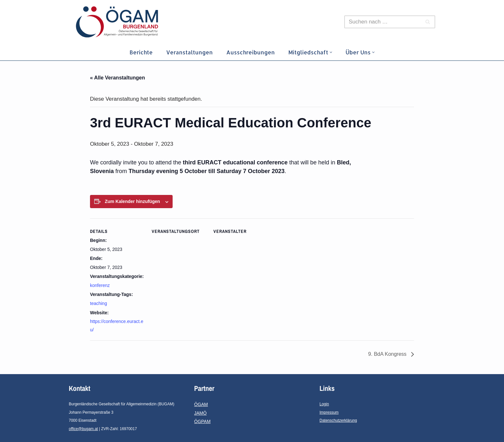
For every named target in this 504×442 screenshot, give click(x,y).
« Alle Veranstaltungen (117, 78)
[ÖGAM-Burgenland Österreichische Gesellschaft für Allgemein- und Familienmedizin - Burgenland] (119, 22)
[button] (331, 52)
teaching (99, 303)
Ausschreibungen (251, 52)
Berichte (141, 52)
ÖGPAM (202, 421)
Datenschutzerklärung (338, 420)
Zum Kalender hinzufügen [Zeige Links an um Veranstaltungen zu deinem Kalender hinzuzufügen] (132, 201)
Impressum (329, 412)
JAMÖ (200, 413)
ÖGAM (201, 404)
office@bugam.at (83, 429)
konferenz (100, 285)
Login (324, 404)
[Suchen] (382, 22)
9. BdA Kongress (388, 354)
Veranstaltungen (189, 52)
